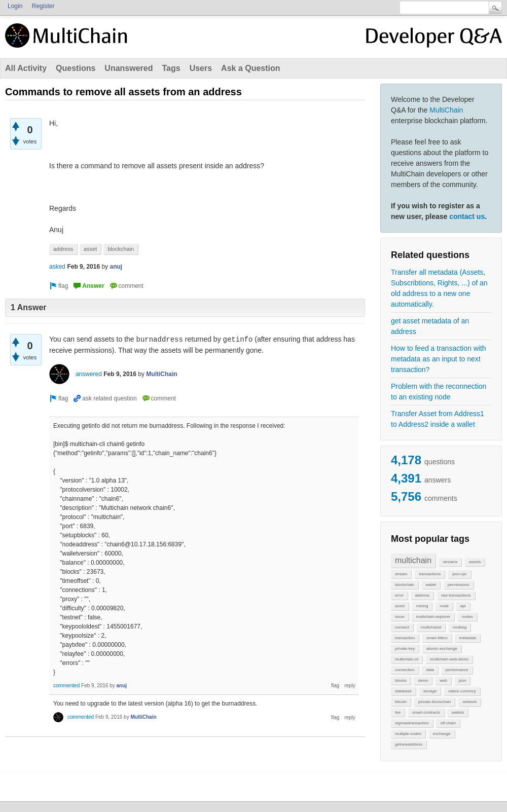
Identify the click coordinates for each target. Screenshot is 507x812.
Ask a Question (250, 68)
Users (201, 68)
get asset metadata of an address (430, 326)
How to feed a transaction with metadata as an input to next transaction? (439, 359)
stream (401, 574)
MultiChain (446, 110)
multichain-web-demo (449, 659)
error (399, 595)
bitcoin (401, 702)
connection (405, 670)
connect (402, 627)
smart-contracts (426, 712)
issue (400, 617)
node (444, 606)
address (422, 595)
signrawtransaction (412, 723)
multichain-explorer (433, 617)
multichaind (431, 627)
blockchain (405, 585)
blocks (401, 680)
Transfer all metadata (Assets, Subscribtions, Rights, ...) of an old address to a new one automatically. (439, 288)
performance (457, 670)
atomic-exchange (442, 649)
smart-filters (437, 638)
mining (422, 606)
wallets (458, 712)
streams (450, 562)
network (469, 702)
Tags (171, 68)
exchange (442, 734)
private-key (405, 649)
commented (66, 686)
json (463, 680)
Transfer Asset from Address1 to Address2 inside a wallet (438, 419)
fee (398, 712)
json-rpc (459, 574)
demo (423, 680)
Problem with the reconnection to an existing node (439, 392)
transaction (405, 638)
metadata (467, 638)
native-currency (462, 691)
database (403, 691)
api (463, 606)
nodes (467, 617)
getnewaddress (409, 744)
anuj (116, 267)
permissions (459, 585)
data (430, 670)
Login (15, 6)
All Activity (26, 68)
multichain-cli (407, 659)
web (443, 680)
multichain (413, 560)
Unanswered (129, 68)
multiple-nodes (408, 734)
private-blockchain (434, 702)
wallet (431, 585)
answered (89, 374)
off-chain (448, 723)
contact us (467, 216)
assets (475, 562)
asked (57, 267)
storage (430, 691)
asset (400, 606)
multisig (460, 627)
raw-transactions (456, 595)
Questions (76, 68)
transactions (430, 574)
